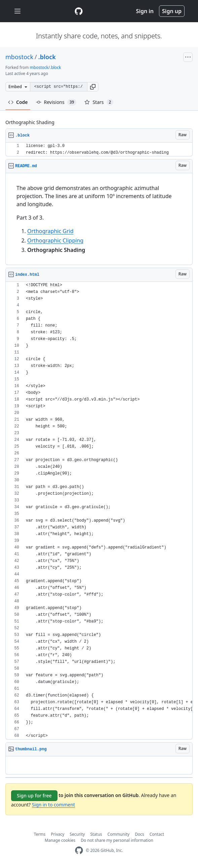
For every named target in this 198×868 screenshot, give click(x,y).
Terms (40, 834)
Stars (99, 102)
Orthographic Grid (50, 231)
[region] (99, 149)
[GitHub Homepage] (79, 850)
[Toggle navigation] (17, 11)
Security (77, 834)
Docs (140, 834)
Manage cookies (60, 840)
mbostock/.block (46, 67)
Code (18, 102)
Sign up (172, 11)
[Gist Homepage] (79, 11)
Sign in (145, 11)
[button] (93, 87)
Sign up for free (34, 796)
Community (119, 834)
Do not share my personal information (117, 840)
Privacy (57, 834)
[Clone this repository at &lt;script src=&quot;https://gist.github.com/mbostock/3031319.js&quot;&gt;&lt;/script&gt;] (58, 87)
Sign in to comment (53, 805)
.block (47, 57)
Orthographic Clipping (55, 240)
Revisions (56, 102)
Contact (157, 834)
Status (96, 834)
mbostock (19, 57)
